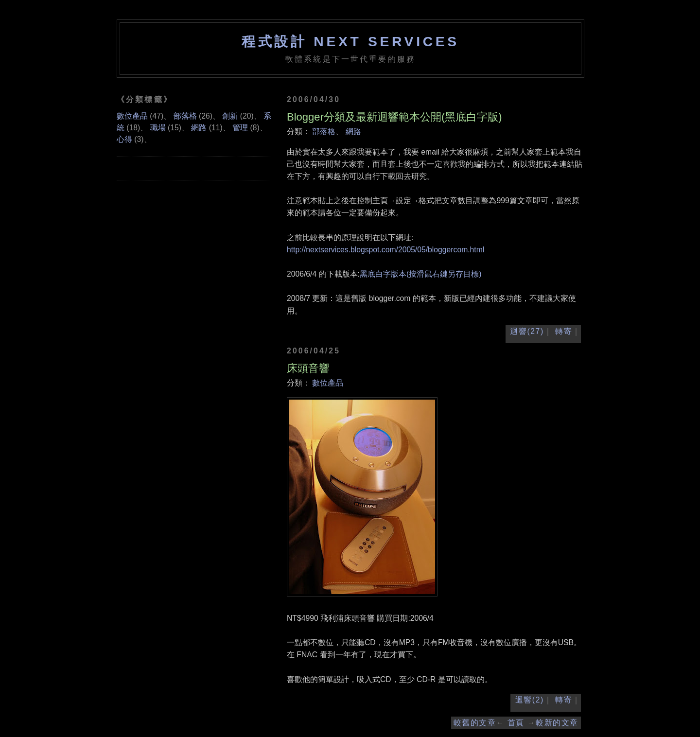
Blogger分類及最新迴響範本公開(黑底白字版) (394, 117)
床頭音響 (308, 368)
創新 (230, 116)
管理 (240, 128)
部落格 (324, 132)
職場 (158, 128)
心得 (124, 139)
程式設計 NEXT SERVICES (350, 41)
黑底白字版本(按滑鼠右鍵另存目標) (420, 274)
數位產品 (328, 383)
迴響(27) (527, 331)
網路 (353, 132)
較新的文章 (557, 723)
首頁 (516, 723)
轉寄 (564, 331)
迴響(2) (530, 700)
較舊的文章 (475, 723)
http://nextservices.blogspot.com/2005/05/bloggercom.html (385, 250)
